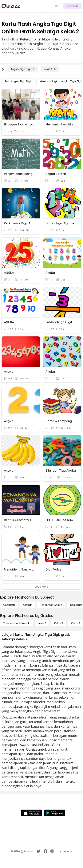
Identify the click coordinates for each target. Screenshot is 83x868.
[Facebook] (45, 851)
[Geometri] (9, 605)
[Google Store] (54, 813)
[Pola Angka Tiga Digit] (18, 81)
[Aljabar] (27, 605)
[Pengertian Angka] (51, 605)
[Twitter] (39, 851)
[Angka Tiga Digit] (23, 69)
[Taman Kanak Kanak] (16, 623)
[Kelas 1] (42, 623)
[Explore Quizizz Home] (11, 6)
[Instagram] (52, 851)
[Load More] (41, 587)
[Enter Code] (72, 6)
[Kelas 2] (50, 69)
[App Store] (32, 813)
